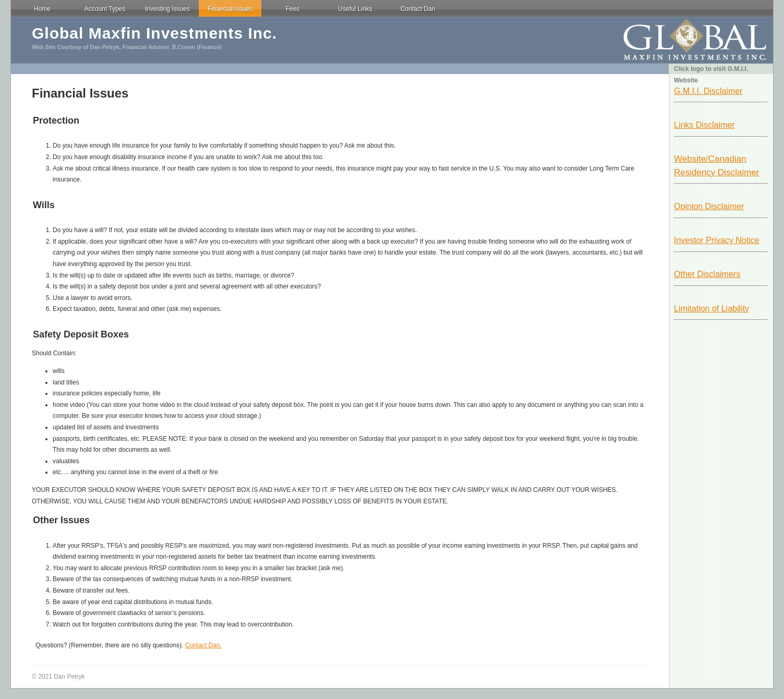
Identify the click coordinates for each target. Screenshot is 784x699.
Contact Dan (418, 9)
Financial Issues (230, 9)
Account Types (105, 9)
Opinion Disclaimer (709, 206)
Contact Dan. (203, 645)
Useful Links (355, 9)
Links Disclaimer (704, 125)
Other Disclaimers (707, 274)
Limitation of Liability (711, 309)
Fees (293, 9)
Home (42, 9)
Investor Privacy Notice (717, 240)
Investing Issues (167, 9)
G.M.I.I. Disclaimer (708, 91)
